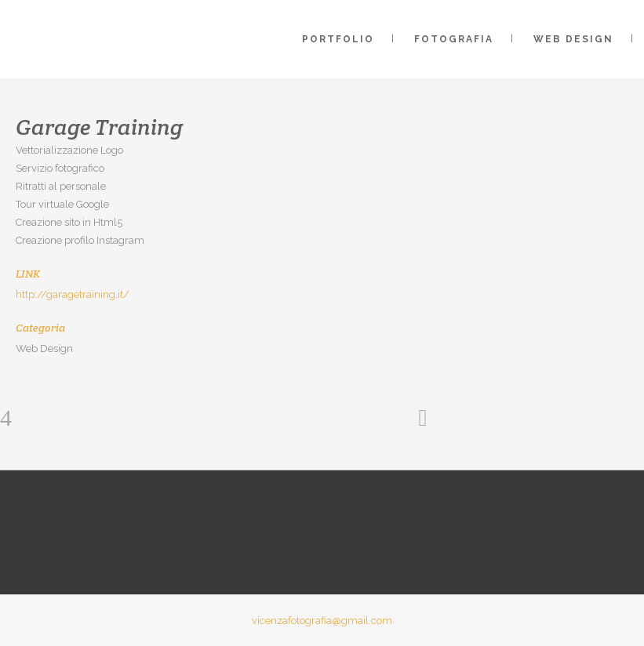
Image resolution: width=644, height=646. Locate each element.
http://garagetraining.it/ (73, 294)
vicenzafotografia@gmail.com (322, 621)
